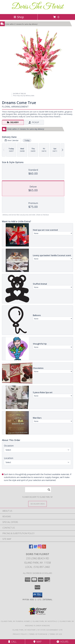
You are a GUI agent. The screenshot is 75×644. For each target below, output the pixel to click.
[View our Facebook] (31, 548)
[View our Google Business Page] (35, 548)
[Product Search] (38, 490)
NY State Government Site (50, 630)
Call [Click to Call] (12, 642)
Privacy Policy (20, 634)
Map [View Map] (37, 642)
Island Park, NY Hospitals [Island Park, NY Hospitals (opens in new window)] (45, 621)
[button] (38, 595)
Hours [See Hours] (63, 642)
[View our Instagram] (40, 548)
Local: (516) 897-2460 (37, 567)
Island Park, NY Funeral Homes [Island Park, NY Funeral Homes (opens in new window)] (16, 621)
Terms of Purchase (38, 634)
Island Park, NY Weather (24, 630)
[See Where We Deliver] (37, 504)
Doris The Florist (37, 7)
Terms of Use (56, 634)
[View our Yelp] (44, 548)
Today (27, 140)
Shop (19, 17)
